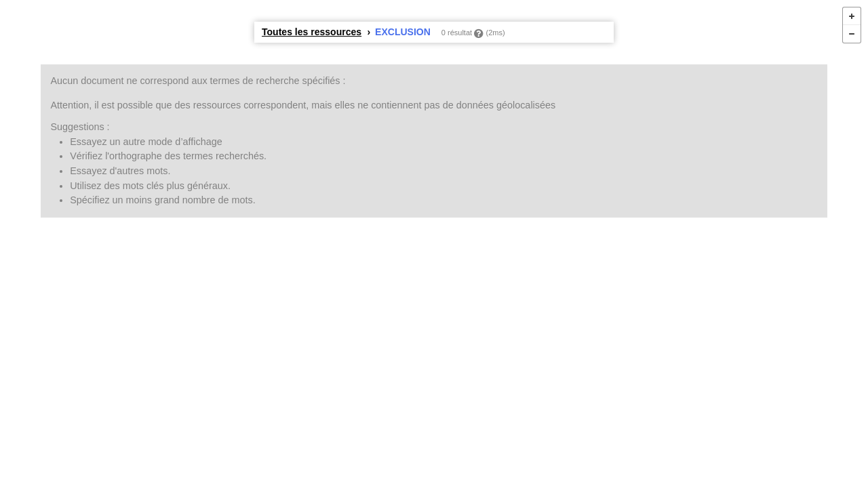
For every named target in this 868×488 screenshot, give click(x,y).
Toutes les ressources (312, 32)
